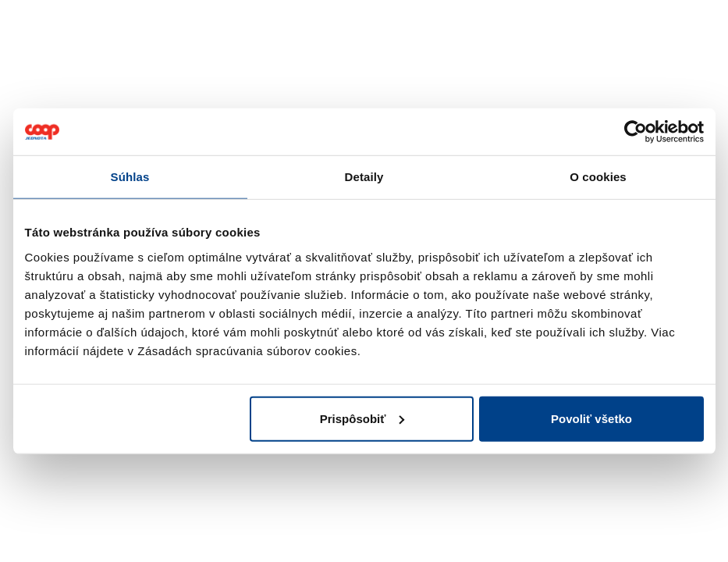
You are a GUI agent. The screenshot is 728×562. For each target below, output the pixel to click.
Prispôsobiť (362, 418)
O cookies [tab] (598, 177)
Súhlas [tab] (130, 177)
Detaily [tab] (364, 177)
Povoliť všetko (591, 418)
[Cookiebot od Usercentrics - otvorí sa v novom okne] (636, 132)
